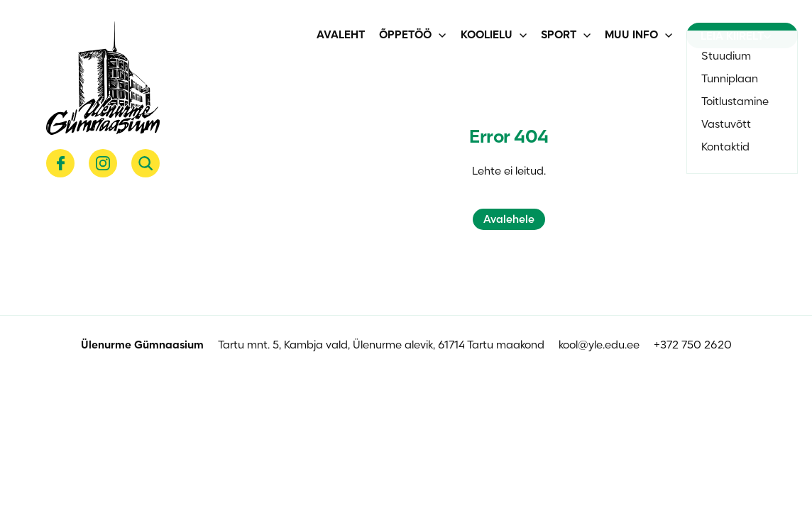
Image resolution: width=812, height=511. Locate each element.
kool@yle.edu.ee (599, 346)
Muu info (631, 35)
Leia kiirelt (736, 37)
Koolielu (487, 35)
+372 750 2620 (693, 346)
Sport (559, 35)
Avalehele (509, 220)
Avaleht (341, 35)
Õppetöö (405, 35)
